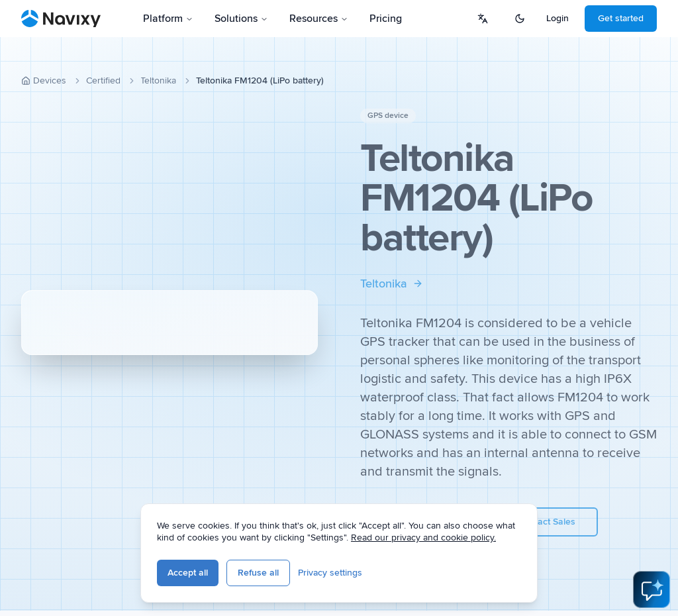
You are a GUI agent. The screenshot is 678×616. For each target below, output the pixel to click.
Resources (319, 19)
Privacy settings (330, 573)
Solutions (241, 19)
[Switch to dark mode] (520, 19)
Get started (621, 18)
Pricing (386, 19)
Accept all (188, 573)
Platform (168, 19)
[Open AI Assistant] (652, 590)
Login (557, 18)
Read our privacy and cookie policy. (423, 538)
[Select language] (483, 19)
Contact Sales (547, 522)
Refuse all (258, 573)
